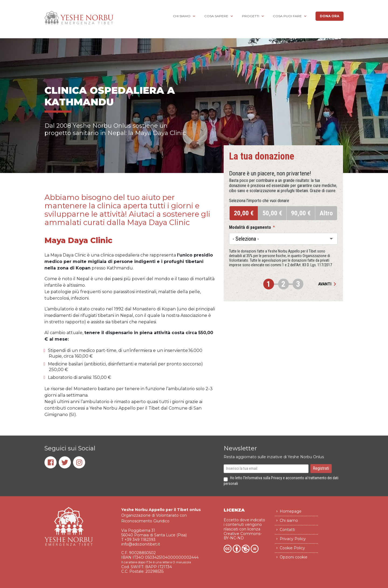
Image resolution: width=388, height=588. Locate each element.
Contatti (287, 532)
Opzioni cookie (294, 560)
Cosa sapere (216, 16)
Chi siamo (182, 16)
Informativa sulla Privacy (263, 481)
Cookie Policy (292, 551)
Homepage (291, 514)
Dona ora (330, 16)
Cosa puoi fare (287, 16)
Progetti (251, 16)
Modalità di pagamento (252, 228)
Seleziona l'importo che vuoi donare (259, 201)
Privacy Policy (293, 542)
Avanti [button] (328, 284)
